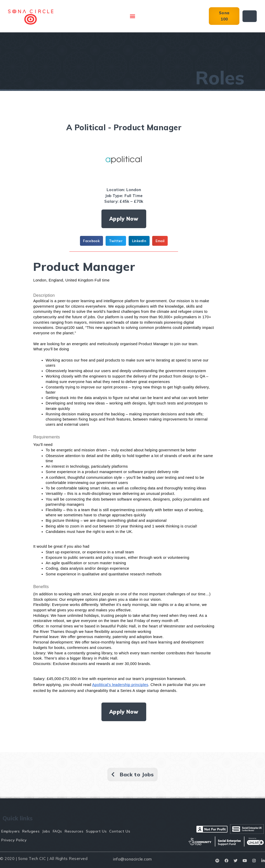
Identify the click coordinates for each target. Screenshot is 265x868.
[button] (132, 16)
